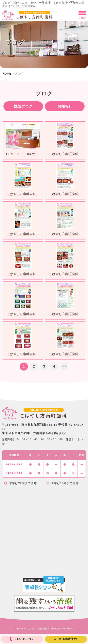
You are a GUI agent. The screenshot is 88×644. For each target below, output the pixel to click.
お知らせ (65, 106)
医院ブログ (23, 106)
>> (64, 366)
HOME (7, 74)
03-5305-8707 (24, 639)
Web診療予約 (68, 639)
